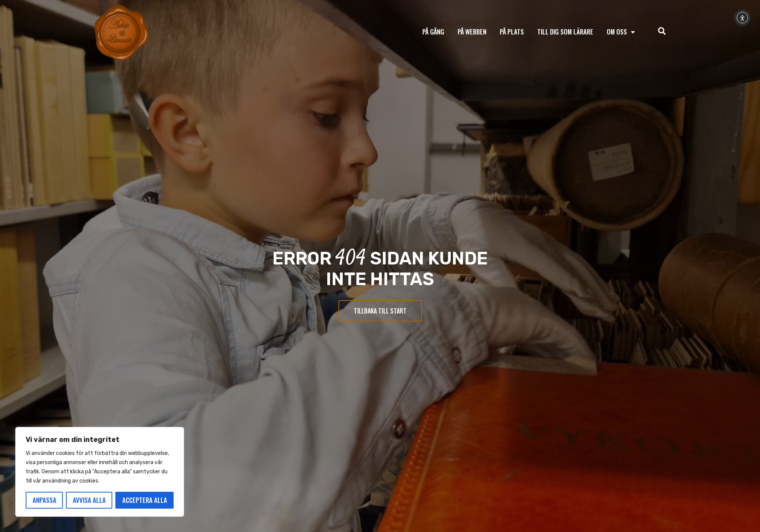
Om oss (621, 32)
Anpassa (44, 500)
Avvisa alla (89, 500)
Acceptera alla (145, 500)
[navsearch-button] (662, 32)
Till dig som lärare (565, 32)
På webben (472, 32)
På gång (433, 32)
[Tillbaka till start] (121, 33)
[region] (100, 472)
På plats (512, 32)
